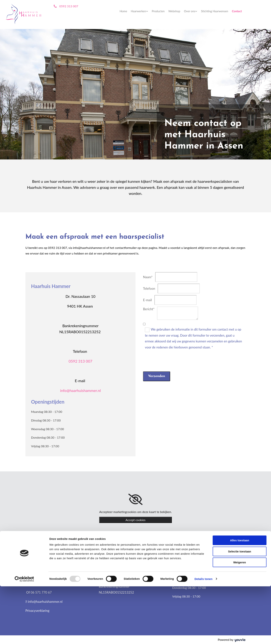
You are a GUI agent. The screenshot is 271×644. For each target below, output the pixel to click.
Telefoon (149, 288)
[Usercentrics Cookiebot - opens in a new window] (24, 637)
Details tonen (203, 637)
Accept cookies (135, 520)
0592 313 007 (80, 361)
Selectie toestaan (240, 609)
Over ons (190, 11)
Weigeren (239, 620)
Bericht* (149, 309)
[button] (66, 6)
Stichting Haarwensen (215, 11)
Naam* (148, 277)
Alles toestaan (240, 598)
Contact (237, 11)
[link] (139, 11)
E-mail (147, 300)
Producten (158, 11)
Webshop (174, 11)
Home (123, 11)
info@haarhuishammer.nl (80, 390)
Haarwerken (138, 11)
